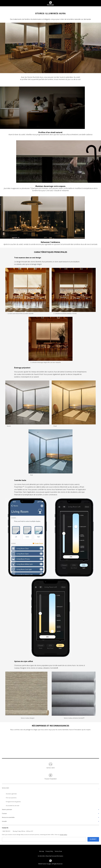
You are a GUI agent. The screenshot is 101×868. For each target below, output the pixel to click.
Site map (42, 851)
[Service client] (50, 766)
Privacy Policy (49, 851)
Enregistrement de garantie (13, 802)
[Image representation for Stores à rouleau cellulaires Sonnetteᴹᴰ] (74, 695)
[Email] (44, 839)
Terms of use (58, 851)
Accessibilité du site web (13, 806)
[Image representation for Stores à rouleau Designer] (27, 695)
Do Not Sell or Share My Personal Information (50, 856)
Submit (93, 839)
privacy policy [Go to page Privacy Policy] (63, 835)
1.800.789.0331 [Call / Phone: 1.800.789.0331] (6, 831)
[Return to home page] (50, 3)
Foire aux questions (11, 798)
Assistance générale (11, 794)
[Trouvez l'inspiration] (50, 777)
